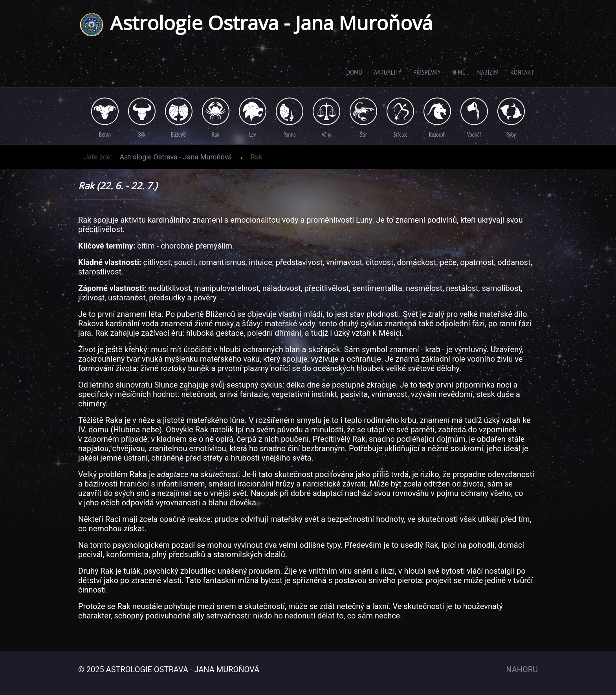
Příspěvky (427, 72)
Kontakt (522, 72)
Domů (354, 72)
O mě (459, 72)
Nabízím (488, 72)
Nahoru (522, 669)
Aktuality (388, 72)
